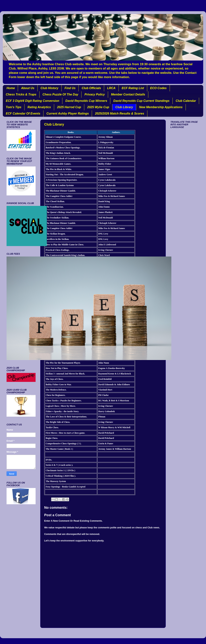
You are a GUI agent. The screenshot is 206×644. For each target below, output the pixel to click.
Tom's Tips (14, 107)
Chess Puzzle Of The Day (60, 94)
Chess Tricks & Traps (21, 94)
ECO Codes (158, 88)
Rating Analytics (39, 107)
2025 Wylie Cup (98, 107)
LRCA (111, 88)
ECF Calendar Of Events (23, 113)
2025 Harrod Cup (69, 107)
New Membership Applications (161, 107)
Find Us (70, 88)
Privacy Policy (95, 94)
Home (11, 88)
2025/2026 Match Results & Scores (119, 113)
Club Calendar (186, 101)
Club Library (124, 107)
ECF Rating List (133, 88)
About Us (28, 88)
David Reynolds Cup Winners (86, 101)
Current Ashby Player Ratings (68, 113)
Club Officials (91, 88)
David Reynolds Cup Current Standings (141, 101)
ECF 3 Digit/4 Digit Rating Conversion (32, 101)
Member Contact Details (128, 94)
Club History (50, 88)
